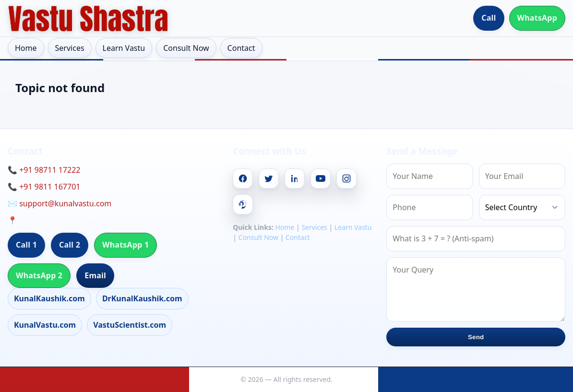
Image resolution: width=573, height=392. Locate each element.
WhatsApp (537, 18)
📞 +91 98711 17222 (44, 170)
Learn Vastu (124, 48)
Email (95, 275)
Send (476, 337)
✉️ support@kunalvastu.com (60, 203)
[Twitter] (269, 178)
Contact (241, 48)
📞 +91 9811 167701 (44, 187)
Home (26, 48)
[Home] (88, 18)
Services (70, 48)
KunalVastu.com (45, 325)
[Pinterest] (243, 204)
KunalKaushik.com (49, 298)
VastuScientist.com (130, 325)
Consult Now (186, 48)
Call (489, 18)
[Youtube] (321, 178)
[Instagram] (346, 178)
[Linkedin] (295, 178)
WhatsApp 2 (39, 275)
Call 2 (70, 245)
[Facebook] (243, 178)
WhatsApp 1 (125, 245)
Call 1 (26, 245)
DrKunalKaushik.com (142, 298)
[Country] (522, 208)
